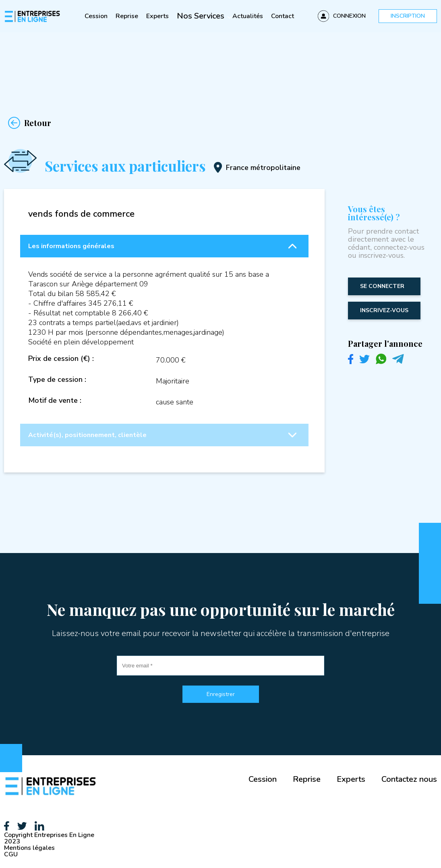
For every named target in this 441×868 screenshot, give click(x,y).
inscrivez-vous (384, 310)
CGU (11, 854)
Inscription (408, 16)
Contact (283, 16)
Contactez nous (409, 779)
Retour (28, 123)
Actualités (248, 16)
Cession (96, 16)
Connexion (349, 16)
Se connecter (382, 286)
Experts (157, 16)
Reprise (127, 16)
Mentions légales (29, 848)
